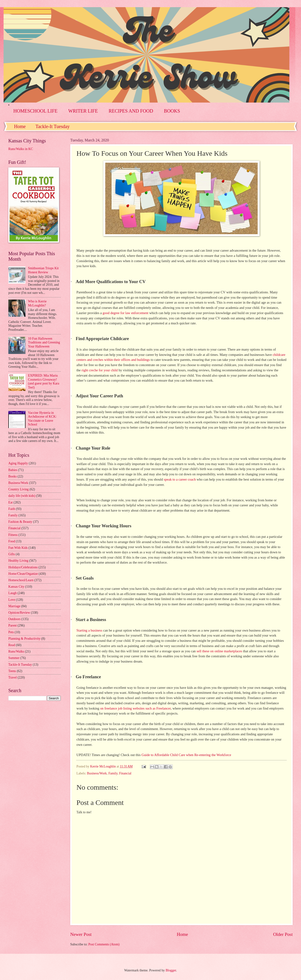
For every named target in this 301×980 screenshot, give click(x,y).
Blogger (171, 970)
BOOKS (172, 111)
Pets (11, 632)
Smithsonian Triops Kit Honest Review (43, 270)
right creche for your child (100, 370)
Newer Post (81, 934)
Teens (12, 671)
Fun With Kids (18, 548)
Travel (13, 677)
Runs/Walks (16, 651)
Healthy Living (18, 561)
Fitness (13, 535)
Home (20, 126)
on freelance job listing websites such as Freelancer (135, 708)
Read (12, 645)
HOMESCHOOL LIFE (35, 111)
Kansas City (16, 587)
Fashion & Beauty (20, 522)
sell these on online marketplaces (219, 651)
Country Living (18, 489)
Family (113, 773)
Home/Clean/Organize (23, 574)
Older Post (283, 934)
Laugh (13, 593)
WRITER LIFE (83, 111)
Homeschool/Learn (21, 580)
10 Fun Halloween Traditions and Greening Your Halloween (44, 342)
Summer (14, 658)
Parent (13, 625)
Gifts (12, 554)
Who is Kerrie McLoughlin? (37, 303)
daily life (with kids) (22, 496)
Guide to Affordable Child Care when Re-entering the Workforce (186, 755)
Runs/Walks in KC (21, 149)
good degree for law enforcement (125, 313)
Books (13, 476)
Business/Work (97, 773)
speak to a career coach (180, 479)
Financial (125, 773)
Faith (12, 509)
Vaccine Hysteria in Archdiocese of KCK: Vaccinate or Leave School (42, 419)
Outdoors (14, 619)
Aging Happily (18, 463)
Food (12, 541)
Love (12, 600)
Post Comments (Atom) (104, 944)
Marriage (14, 606)
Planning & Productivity (24, 639)
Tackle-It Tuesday (53, 126)
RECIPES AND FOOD (131, 111)
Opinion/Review (19, 613)
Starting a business (89, 630)
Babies (13, 470)
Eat (10, 502)
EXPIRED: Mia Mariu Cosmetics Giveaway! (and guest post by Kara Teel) (44, 381)
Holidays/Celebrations (23, 567)
